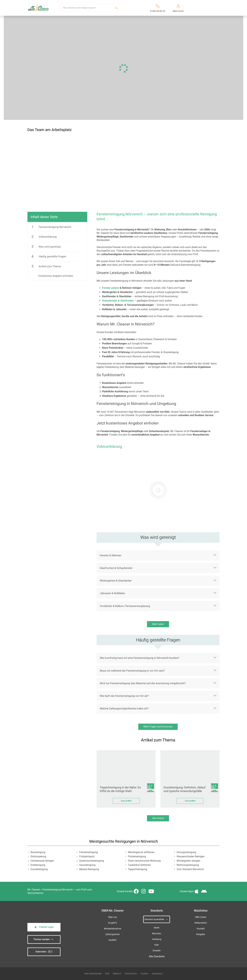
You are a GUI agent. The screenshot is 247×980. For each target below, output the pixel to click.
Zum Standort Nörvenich (190, 869)
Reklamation (201, 923)
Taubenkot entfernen (139, 865)
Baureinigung (38, 852)
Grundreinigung (39, 869)
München (157, 934)
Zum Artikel (126, 801)
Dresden (157, 951)
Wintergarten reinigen (188, 861)
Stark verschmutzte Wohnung (144, 861)
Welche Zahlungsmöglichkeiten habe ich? (124, 708)
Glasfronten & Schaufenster (116, 568)
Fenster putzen (111, 288)
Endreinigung (38, 865)
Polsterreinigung (137, 856)
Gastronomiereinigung (92, 861)
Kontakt (201, 929)
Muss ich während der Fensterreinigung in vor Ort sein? (132, 671)
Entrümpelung (38, 856)
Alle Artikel (158, 818)
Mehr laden (158, 624)
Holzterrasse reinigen (42, 861)
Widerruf (117, 974)
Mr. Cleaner (34, 890)
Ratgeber (201, 934)
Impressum (157, 974)
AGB (107, 974)
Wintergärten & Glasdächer (116, 581)
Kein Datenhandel (93, 974)
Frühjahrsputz (87, 856)
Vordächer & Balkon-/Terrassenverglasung (125, 606)
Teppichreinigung (138, 869)
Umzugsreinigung (186, 852)
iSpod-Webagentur (109, 946)
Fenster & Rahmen (111, 555)
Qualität (112, 940)
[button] (158, 490)
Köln (157, 945)
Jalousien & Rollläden (112, 593)
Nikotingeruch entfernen (141, 852)
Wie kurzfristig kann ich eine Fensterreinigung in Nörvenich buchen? (139, 658)
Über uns (113, 917)
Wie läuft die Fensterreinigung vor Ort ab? (124, 696)
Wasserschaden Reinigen (191, 856)
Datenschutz (131, 974)
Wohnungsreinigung (188, 865)
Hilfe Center (201, 917)
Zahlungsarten (113, 934)
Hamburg (157, 939)
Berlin (157, 928)
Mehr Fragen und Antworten (158, 727)
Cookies (144, 974)
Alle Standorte (157, 956)
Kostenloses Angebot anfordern (56, 276)
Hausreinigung (87, 865)
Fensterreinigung (89, 852)
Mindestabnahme (113, 929)
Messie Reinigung (89, 869)
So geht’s (112, 923)
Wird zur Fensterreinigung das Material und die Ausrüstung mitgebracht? (143, 683)
